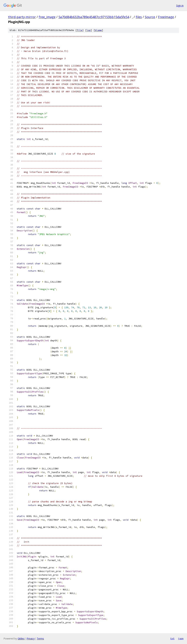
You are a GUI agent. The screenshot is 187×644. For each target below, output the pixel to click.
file (80, 30)
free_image (47, 17)
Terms (40, 639)
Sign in (180, 5)
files (139, 17)
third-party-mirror (22, 17)
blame (98, 30)
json (181, 638)
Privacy (31, 639)
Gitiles (21, 639)
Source (150, 17)
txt (172, 638)
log (89, 30)
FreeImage (166, 17)
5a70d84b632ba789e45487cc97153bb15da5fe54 (94, 17)
